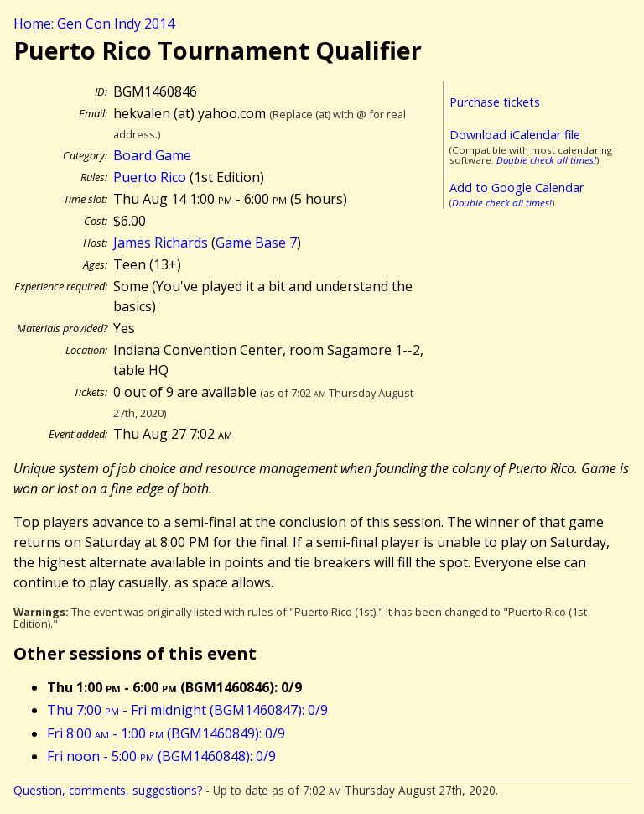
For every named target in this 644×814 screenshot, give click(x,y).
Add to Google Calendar (517, 188)
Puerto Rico (150, 177)
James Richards (161, 243)
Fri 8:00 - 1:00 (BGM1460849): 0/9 (166, 733)
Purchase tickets (495, 102)
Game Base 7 (256, 243)
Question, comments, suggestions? (108, 790)
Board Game (152, 155)
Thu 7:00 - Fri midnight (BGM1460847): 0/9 (187, 710)
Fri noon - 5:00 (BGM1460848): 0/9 (161, 756)
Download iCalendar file (515, 135)
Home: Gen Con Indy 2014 (94, 23)
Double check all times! (546, 160)
